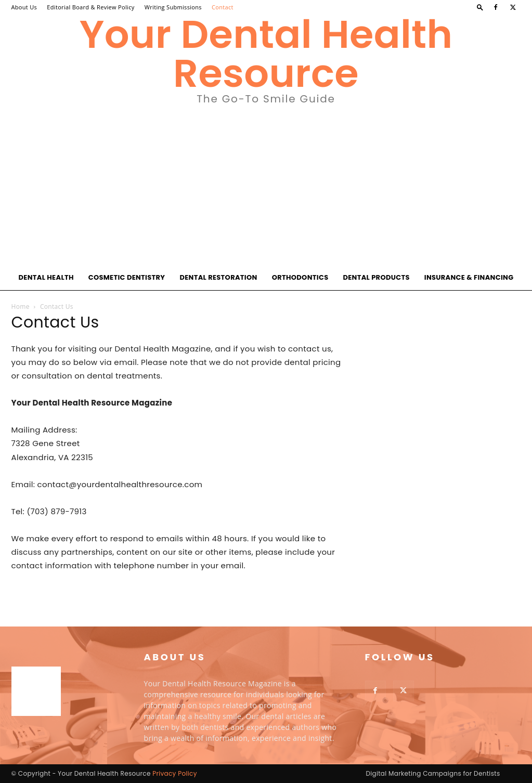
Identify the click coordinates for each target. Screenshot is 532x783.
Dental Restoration (218, 277)
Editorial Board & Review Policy (90, 7)
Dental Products (376, 277)
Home (21, 306)
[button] (480, 7)
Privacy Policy (175, 773)
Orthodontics (300, 277)
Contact (223, 7)
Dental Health (46, 277)
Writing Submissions (173, 7)
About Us (24, 7)
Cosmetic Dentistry (127, 277)
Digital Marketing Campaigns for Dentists (433, 773)
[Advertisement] (266, 187)
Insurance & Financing (469, 277)
